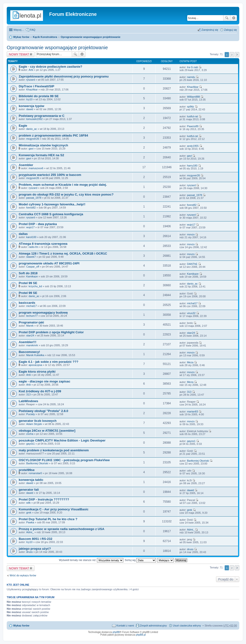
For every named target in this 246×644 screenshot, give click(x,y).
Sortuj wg (140, 560)
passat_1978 (34, 198)
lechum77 (32, 316)
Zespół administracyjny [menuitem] (153, 626)
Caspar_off (33, 267)
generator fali (29, 490)
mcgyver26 (33, 139)
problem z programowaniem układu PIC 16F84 (53, 135)
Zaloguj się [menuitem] (231, 30)
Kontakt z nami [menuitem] (125, 626)
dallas (23, 234)
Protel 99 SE (28, 283)
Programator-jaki (31, 322)
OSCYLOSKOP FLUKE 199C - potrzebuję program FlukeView (64, 460)
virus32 (191, 313)
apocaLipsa (35, 365)
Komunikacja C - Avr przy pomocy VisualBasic (54, 509)
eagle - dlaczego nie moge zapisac (45, 381)
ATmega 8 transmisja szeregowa (43, 244)
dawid (30, 109)
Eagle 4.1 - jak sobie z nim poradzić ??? (48, 362)
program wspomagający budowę (43, 313)
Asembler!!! (27, 342)
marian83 (192, 411)
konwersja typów (31, 106)
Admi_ (30, 532)
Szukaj (227, 18)
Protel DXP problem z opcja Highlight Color (51, 332)
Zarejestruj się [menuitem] (210, 30)
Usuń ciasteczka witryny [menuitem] (187, 626)
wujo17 (30, 227)
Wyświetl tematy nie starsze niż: (91, 560)
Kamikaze (32, 276)
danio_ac (32, 129)
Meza (190, 362)
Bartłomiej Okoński (37, 463)
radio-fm (33, 247)
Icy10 (29, 99)
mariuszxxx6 (36, 168)
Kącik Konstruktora (45, 37)
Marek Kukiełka (35, 355)
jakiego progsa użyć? (35, 549)
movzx (191, 234)
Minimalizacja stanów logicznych (43, 145)
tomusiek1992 (34, 119)
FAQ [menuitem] (33, 30)
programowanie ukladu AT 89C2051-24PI (49, 263)
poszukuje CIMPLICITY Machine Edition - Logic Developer (62, 440)
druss (29, 552)
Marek (30, 326)
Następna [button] (237, 55)
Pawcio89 (193, 126)
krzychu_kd (35, 286)
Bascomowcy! (29, 352)
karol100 (31, 237)
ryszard (30, 80)
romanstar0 (35, 473)
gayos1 (30, 444)
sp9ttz (190, 107)
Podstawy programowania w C (42, 116)
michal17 (31, 306)
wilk (28, 503)
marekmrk (32, 345)
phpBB (116, 632)
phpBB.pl (141, 635)
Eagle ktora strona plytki (37, 372)
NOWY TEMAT (19, 54)
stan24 (30, 335)
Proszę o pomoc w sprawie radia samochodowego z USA (62, 529)
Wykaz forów (21, 37)
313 (28, 394)
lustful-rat (192, 116)
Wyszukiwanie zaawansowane (234, 18)
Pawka (30, 522)
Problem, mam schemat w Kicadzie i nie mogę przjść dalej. (63, 185)
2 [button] (232, 55)
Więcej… (19, 30)
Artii (31, 70)
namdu (191, 77)
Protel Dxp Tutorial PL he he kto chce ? (48, 519)
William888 (193, 97)
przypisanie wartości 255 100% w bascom (50, 175)
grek (29, 513)
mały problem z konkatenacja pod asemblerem (54, 450)
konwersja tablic (31, 480)
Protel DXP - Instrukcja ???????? (44, 499)
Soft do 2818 (28, 273)
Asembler (26, 165)
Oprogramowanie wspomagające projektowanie (91, 37)
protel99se (27, 470)
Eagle (23, 126)
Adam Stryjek (34, 424)
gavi (31, 149)
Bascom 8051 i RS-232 (36, 539)
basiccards (27, 303)
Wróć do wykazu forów (23, 575)
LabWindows (28, 401)
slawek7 (31, 257)
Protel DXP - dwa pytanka (38, 224)
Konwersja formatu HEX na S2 (41, 155)
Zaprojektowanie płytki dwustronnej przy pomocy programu (64, 76)
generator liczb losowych (38, 421)
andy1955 (193, 146)
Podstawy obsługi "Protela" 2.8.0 (43, 411)
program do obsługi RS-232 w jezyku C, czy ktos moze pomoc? (66, 194)
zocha (30, 434)
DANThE (192, 264)
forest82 (31, 208)
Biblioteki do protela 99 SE (39, 96)
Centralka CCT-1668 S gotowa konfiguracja (51, 214)
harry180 (192, 166)
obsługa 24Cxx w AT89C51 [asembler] (47, 431)
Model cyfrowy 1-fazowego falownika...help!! (52, 204)
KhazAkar (32, 89)
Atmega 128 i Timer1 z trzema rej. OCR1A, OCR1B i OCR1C (63, 253)
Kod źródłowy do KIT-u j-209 (40, 391)
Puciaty (30, 414)
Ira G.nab (192, 67)
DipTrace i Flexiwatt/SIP (36, 86)
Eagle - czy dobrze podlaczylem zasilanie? (51, 67)
